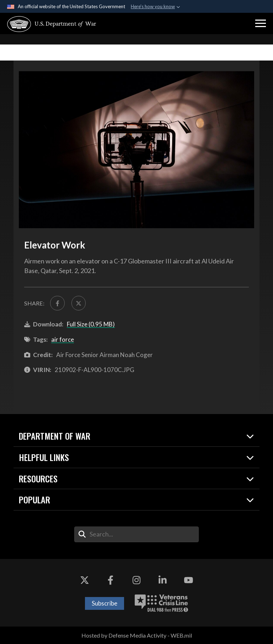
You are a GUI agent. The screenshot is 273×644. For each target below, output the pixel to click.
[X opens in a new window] (85, 580)
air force (63, 339)
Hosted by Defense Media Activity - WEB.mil (137, 635)
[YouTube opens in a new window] (188, 580)
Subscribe (105, 603)
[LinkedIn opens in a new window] (162, 580)
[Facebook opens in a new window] (111, 580)
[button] (261, 23)
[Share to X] (79, 303)
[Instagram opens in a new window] (136, 580)
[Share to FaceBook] (57, 303)
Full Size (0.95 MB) (91, 324)
